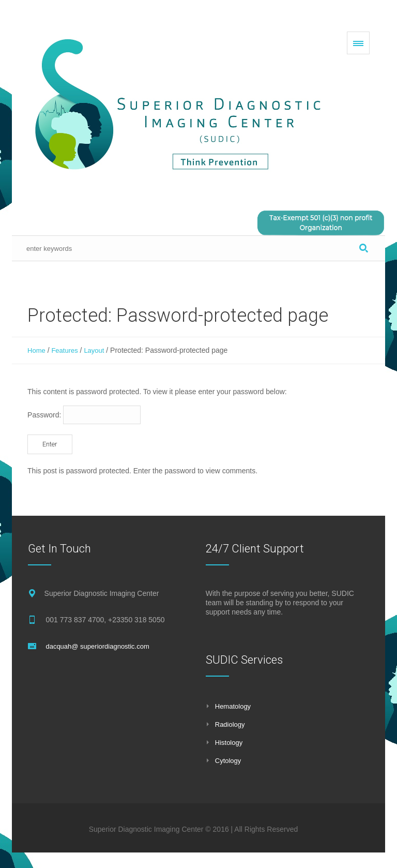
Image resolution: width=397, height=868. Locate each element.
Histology (229, 743)
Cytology (228, 761)
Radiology (230, 724)
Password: (84, 415)
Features (64, 350)
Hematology (233, 706)
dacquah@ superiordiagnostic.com (97, 646)
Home (36, 350)
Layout (94, 350)
